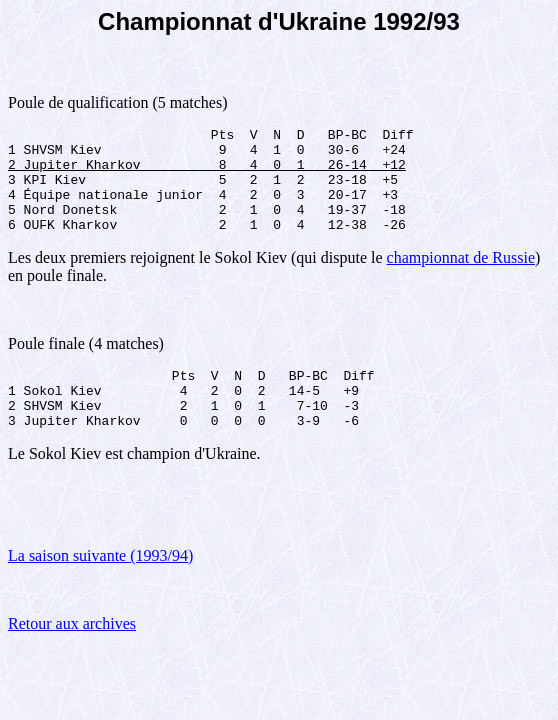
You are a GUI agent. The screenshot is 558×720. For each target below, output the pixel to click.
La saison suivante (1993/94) (100, 588)
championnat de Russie (461, 278)
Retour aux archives (72, 656)
